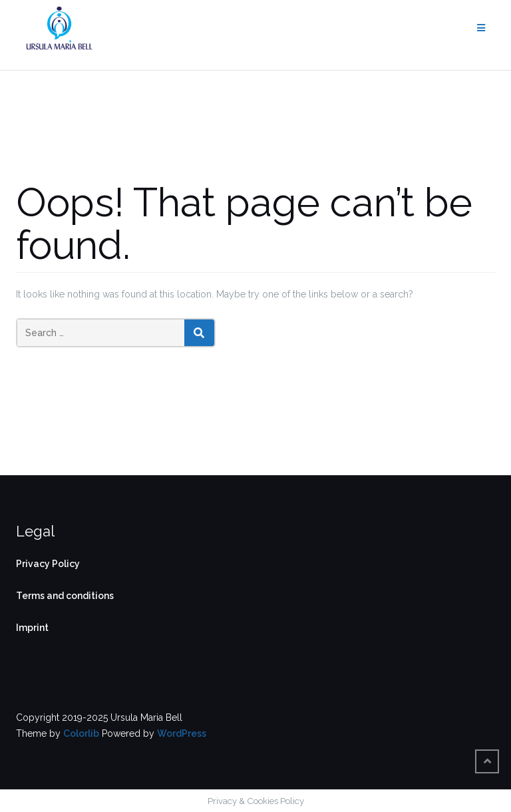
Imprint (32, 628)
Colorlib (81, 733)
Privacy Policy (48, 564)
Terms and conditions (65, 596)
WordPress (182, 733)
